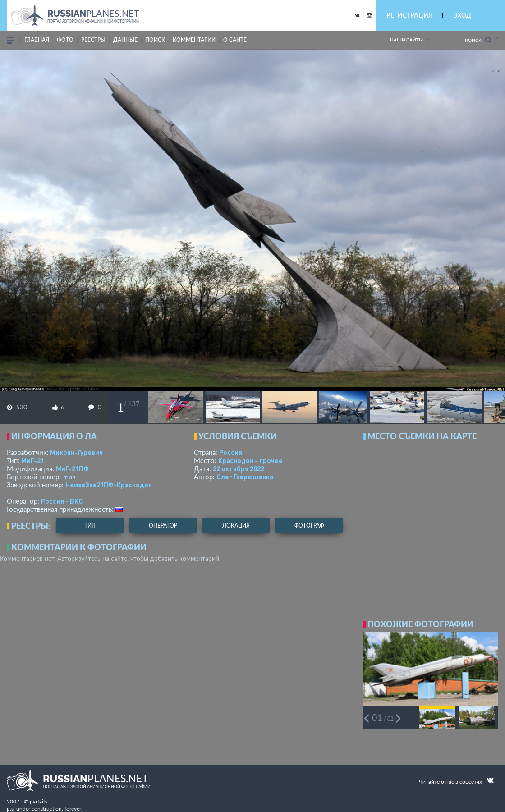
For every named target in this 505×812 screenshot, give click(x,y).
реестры (93, 40)
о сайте (235, 40)
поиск (155, 40)
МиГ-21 (33, 460)
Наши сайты (406, 40)
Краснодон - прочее (250, 460)
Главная (37, 40)
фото (65, 40)
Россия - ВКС (62, 501)
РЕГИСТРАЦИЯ (409, 15)
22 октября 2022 (239, 468)
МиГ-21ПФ (72, 468)
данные (125, 40)
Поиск (478, 40)
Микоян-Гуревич (76, 452)
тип (70, 477)
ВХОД (462, 15)
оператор (163, 525)
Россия (231, 452)
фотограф (309, 525)
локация (236, 525)
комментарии (194, 40)
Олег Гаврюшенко (245, 477)
